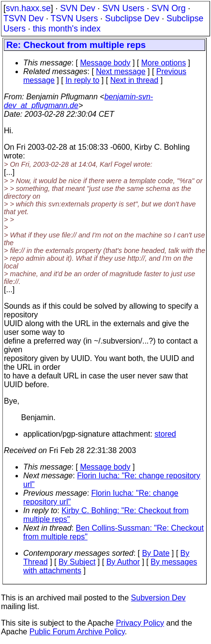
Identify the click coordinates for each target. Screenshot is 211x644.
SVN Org (168, 8)
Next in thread (135, 80)
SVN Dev (77, 8)
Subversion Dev (158, 598)
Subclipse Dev (132, 18)
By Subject (77, 562)
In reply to (82, 80)
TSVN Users (74, 18)
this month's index (67, 29)
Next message (121, 71)
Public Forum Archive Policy (77, 632)
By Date (156, 553)
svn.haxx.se (28, 8)
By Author (123, 562)
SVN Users (123, 8)
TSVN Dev (23, 18)
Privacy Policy (140, 623)
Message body (105, 63)
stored (165, 434)
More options (164, 63)
